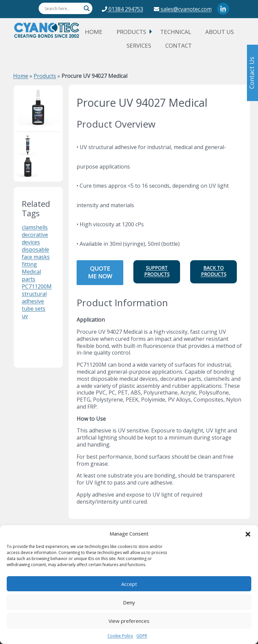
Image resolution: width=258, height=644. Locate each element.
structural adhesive (34, 297)
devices (31, 242)
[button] (248, 534)
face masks (36, 257)
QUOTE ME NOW (100, 272)
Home (94, 32)
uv (25, 316)
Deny (129, 602)
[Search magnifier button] (87, 8)
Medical (31, 272)
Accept (129, 584)
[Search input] (62, 8)
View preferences (129, 621)
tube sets (34, 309)
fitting (29, 264)
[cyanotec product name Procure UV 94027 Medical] (38, 107)
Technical (176, 32)
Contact (179, 45)
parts (29, 279)
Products (131, 32)
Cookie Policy (120, 636)
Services (139, 45)
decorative (35, 235)
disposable (35, 249)
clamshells (35, 227)
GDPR (142, 636)
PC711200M (37, 286)
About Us (220, 32)
